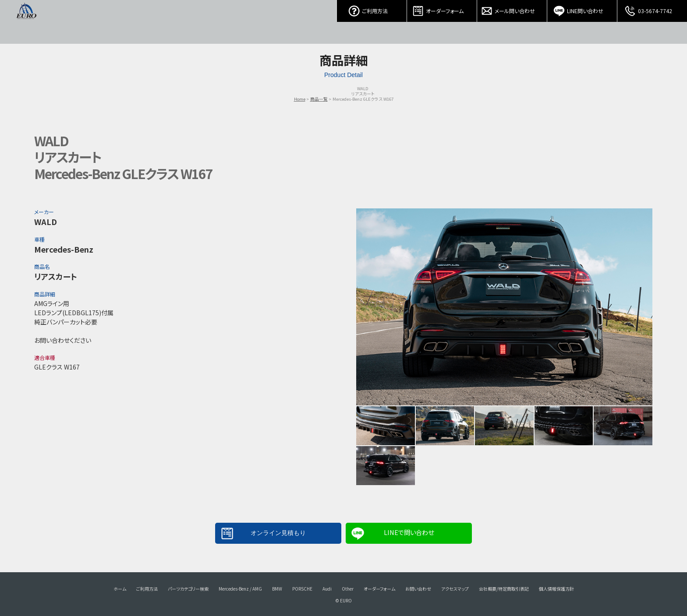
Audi (327, 589)
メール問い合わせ (512, 9)
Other (348, 589)
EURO (26, 22)
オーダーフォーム (442, 9)
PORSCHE (302, 589)
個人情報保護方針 (556, 589)
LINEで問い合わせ (409, 532)
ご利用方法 (372, 9)
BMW (277, 589)
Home (300, 99)
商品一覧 (319, 99)
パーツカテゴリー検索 (188, 589)
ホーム (120, 589)
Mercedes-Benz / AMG (240, 589)
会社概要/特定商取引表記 (504, 589)
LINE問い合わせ (582, 9)
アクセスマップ (455, 589)
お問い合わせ (418, 589)
